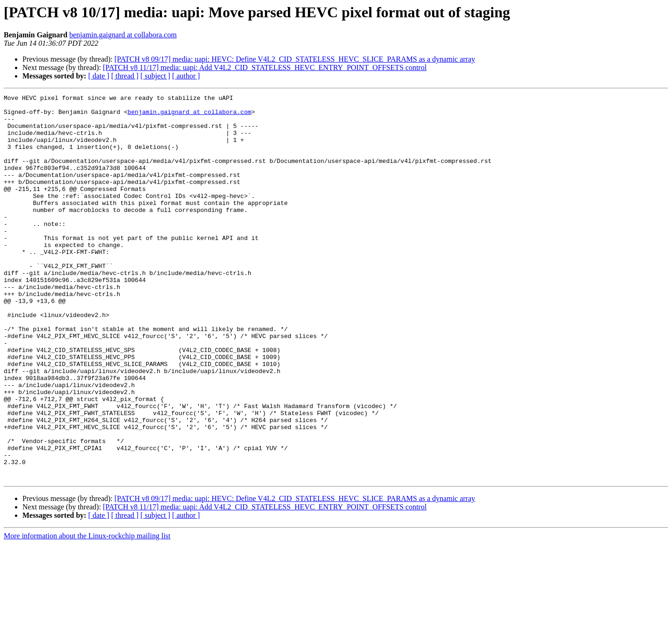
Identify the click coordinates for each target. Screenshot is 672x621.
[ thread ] (125, 76)
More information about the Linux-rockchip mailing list (87, 613)
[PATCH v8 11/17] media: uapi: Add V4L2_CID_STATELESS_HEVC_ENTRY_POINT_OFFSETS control (265, 67)
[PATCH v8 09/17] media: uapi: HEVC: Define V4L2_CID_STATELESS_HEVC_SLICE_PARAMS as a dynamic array (295, 59)
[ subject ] (155, 76)
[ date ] (99, 76)
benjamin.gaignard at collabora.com (123, 35)
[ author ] (186, 76)
